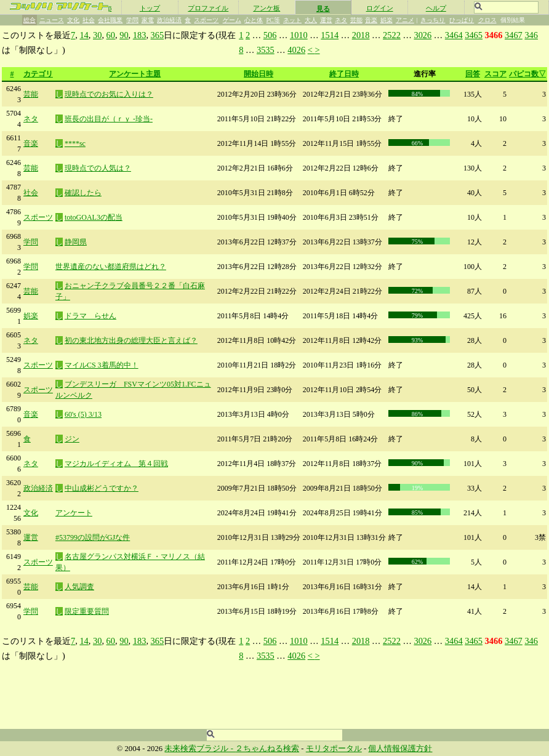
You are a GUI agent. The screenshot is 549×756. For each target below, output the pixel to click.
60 (111, 35)
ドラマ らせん (90, 316)
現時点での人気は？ (98, 168)
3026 (423, 35)
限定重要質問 (87, 611)
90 (124, 35)
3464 (454, 35)
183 (140, 35)
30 (97, 35)
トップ (150, 8)
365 (158, 35)
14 (84, 35)
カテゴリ (38, 74)
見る (323, 9)
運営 (326, 20)
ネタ (341, 20)
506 (270, 35)
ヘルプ (436, 8)
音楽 (371, 20)
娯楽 (387, 20)
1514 (330, 35)
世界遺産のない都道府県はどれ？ (111, 267)
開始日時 (258, 74)
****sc (75, 143)
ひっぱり (462, 20)
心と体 (254, 20)
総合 (30, 20)
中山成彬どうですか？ (102, 488)
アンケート (74, 513)
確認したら (83, 193)
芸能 (356, 20)
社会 (89, 20)
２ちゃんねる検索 (267, 749)
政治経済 (169, 20)
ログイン (380, 8)
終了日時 (344, 74)
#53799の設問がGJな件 (93, 537)
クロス (487, 20)
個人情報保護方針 (400, 749)
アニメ (405, 20)
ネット (292, 20)
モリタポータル (334, 749)
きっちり (433, 20)
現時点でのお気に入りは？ (109, 94)
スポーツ (206, 20)
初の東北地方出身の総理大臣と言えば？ (131, 340)
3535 (266, 50)
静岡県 (76, 242)
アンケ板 (266, 8)
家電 (148, 20)
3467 (514, 35)
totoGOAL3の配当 (94, 217)
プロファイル (208, 8)
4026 (296, 50)
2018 (361, 35)
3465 (474, 35)
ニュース (52, 20)
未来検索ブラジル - (200, 749)
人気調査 (79, 587)
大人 (311, 20)
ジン (72, 439)
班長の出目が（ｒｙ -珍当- (109, 119)
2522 (392, 35)
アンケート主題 (135, 74)
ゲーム (232, 20)
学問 (132, 20)
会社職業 (110, 20)
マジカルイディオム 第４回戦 (116, 464)
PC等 (273, 20)
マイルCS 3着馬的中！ (102, 365)
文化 (73, 20)
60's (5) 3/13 (83, 414)
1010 (299, 35)
